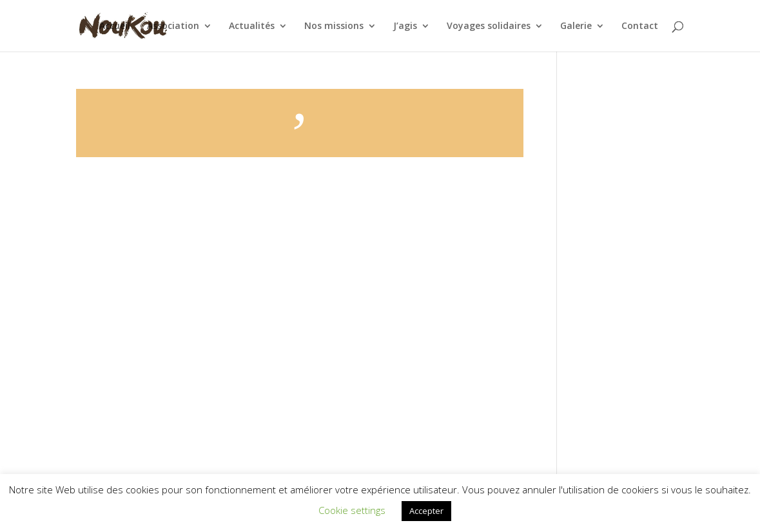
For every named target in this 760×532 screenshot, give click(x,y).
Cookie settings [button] (352, 510)
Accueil (115, 26)
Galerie (576, 26)
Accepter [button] (426, 511)
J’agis (405, 26)
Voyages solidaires (489, 26)
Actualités (252, 26)
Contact (640, 26)
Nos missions (334, 26)
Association (173, 26)
